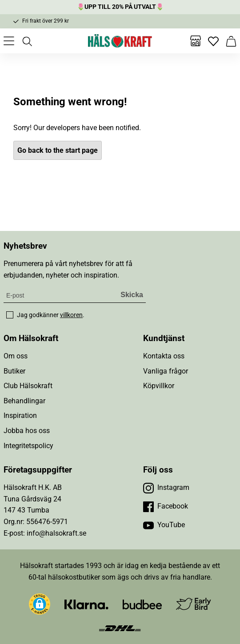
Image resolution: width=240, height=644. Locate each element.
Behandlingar (24, 401)
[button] (40, 604)
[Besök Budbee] (142, 604)
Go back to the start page (58, 150)
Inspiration (20, 415)
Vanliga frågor (166, 371)
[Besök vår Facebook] (166, 506)
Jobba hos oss (27, 431)
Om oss (16, 356)
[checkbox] (10, 315)
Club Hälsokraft (28, 386)
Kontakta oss (164, 356)
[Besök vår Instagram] (166, 488)
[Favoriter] (213, 41)
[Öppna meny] (9, 41)
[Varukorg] (231, 41)
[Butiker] (196, 41)
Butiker (14, 371)
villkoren (71, 315)
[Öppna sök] (27, 41)
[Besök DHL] (120, 627)
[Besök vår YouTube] (164, 525)
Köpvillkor (159, 386)
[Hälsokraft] (120, 41)
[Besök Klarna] (86, 604)
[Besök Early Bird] (194, 604)
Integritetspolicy (28, 446)
